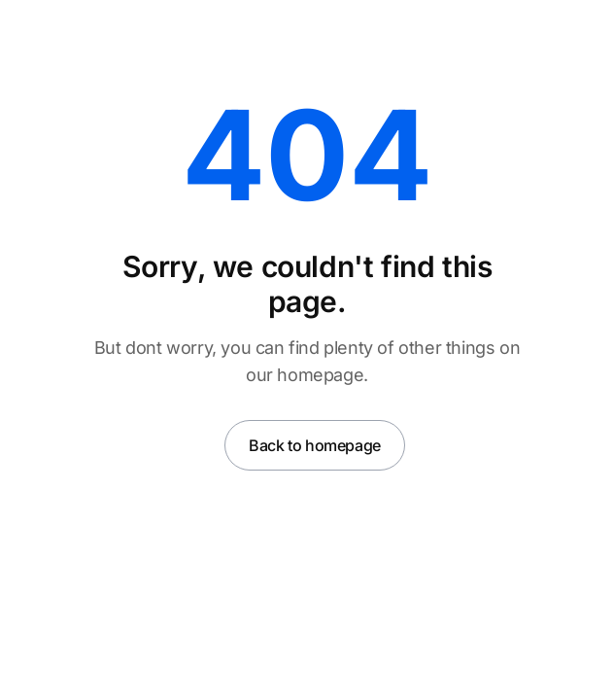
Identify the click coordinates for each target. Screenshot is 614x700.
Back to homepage (315, 445)
